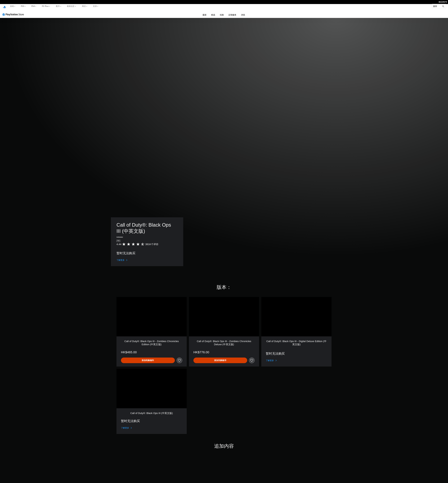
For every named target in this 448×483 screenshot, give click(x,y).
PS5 (23, 6)
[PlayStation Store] (14, 12)
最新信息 (71, 6)
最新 (205, 13)
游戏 (12, 6)
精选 (213, 13)
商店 (84, 6)
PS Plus (45, 6)
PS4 (33, 6)
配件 (58, 6)
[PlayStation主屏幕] (4, 6)
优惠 (222, 13)
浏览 (243, 13)
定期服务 (232, 13)
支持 (95, 6)
